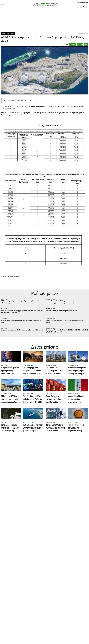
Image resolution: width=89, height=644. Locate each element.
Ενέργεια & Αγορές (8, 34)
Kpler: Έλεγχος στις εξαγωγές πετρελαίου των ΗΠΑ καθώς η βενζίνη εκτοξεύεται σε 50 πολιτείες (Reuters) (55, 399)
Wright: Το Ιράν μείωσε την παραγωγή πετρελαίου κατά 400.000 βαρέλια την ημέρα (21, 321)
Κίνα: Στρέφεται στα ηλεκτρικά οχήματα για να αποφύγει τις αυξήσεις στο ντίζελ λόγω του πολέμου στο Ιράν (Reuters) (11, 428)
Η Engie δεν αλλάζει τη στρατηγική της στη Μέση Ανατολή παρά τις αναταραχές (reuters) (55, 428)
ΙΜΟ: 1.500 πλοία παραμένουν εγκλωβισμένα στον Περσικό (61, 311)
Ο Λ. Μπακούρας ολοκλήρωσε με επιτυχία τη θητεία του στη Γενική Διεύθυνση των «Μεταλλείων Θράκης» (22, 302)
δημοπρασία (73, 44)
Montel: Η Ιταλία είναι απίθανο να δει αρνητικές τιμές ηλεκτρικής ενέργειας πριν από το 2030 (77, 399)
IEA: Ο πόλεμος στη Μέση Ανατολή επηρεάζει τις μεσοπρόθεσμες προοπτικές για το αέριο (33, 428)
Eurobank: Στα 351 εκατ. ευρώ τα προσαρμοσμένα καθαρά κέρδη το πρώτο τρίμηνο (65, 321)
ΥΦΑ (82, 44)
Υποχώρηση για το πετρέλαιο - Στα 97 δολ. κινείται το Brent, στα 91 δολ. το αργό (22, 330)
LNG (78, 44)
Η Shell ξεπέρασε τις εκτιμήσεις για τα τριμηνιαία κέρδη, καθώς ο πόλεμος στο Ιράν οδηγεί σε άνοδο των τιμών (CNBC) (76, 428)
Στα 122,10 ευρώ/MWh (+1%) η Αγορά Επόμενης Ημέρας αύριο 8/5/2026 (33, 399)
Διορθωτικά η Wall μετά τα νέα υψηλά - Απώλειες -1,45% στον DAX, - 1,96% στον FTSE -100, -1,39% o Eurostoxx (22, 312)
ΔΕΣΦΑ (86, 44)
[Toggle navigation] (3, 4)
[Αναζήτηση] (87, 7)
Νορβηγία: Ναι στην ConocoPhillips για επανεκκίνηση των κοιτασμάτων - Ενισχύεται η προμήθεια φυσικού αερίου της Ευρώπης (65, 302)
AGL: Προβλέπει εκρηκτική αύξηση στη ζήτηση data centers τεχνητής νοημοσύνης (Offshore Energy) (54, 371)
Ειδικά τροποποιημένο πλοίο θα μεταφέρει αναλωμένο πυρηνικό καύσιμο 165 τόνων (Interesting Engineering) (78, 371)
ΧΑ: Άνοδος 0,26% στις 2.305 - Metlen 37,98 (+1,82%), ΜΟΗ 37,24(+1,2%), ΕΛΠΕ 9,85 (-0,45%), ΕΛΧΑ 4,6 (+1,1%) (67, 331)
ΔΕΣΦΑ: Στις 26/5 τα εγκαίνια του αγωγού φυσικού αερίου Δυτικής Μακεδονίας (11, 399)
